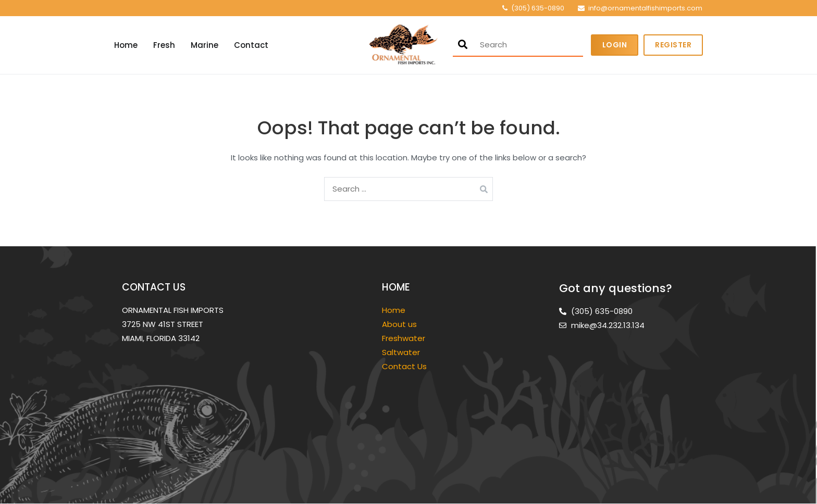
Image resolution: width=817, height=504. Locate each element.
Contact (251, 45)
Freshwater (405, 338)
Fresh (164, 45)
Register (673, 45)
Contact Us (404, 366)
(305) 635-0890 (538, 8)
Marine (205, 45)
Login (615, 45)
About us (399, 324)
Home (126, 45)
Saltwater (402, 352)
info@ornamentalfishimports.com (645, 8)
